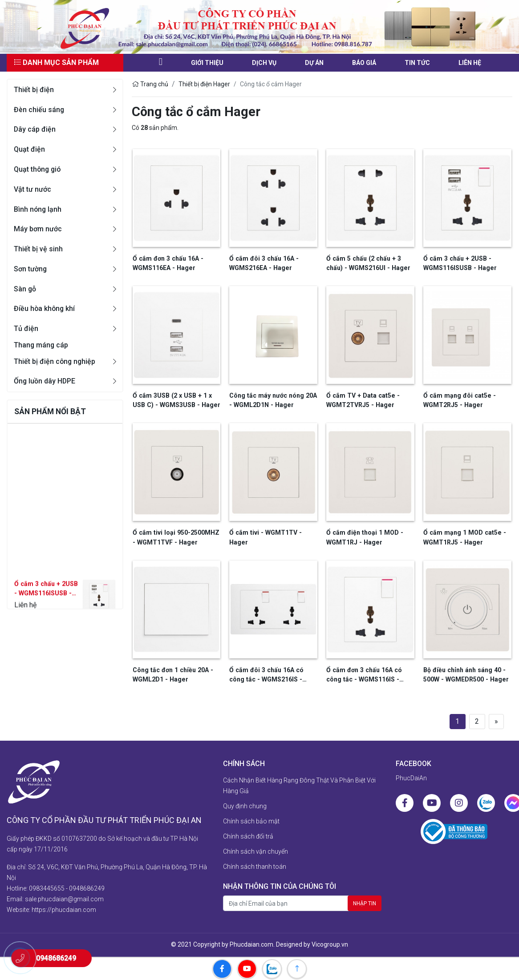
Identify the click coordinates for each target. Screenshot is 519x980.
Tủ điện (26, 329)
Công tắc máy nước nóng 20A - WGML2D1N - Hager (272, 400)
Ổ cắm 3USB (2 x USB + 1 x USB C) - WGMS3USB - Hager (175, 400)
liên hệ (470, 63)
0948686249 (87, 887)
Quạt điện (29, 149)
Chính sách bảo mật (251, 821)
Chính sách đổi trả (248, 836)
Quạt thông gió (38, 169)
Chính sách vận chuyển (255, 851)
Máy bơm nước (38, 229)
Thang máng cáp (41, 345)
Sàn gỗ (25, 289)
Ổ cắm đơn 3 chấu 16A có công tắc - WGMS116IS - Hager (363, 675)
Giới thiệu (207, 63)
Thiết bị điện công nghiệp (55, 361)
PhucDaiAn (411, 778)
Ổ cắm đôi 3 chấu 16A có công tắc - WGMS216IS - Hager (265, 675)
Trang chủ (150, 84)
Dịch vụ (264, 63)
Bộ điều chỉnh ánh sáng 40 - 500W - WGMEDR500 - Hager (465, 674)
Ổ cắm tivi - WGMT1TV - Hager (264, 537)
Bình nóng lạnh (38, 209)
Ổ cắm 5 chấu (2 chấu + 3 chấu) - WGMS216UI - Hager (367, 263)
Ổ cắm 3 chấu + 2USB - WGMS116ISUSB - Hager (45, 608)
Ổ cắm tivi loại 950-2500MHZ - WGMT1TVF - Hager (175, 537)
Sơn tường (30, 269)
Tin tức (417, 63)
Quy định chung (245, 806)
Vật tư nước (32, 189)
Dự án (314, 63)
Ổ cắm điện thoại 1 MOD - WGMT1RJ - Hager (363, 537)
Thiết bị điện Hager (204, 84)
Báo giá (364, 63)
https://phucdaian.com (64, 909)
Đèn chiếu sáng (39, 110)
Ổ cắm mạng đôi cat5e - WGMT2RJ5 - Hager (458, 400)
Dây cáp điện (35, 129)
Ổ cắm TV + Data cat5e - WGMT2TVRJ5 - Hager (361, 400)
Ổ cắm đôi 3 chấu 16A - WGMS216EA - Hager (263, 263)
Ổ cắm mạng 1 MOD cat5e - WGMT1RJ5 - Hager (463, 537)
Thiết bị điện (34, 90)
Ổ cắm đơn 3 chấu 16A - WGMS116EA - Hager (167, 263)
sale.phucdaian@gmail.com (64, 898)
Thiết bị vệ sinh (38, 249)
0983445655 (47, 887)
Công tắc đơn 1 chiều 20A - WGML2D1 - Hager (172, 674)
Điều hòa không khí (45, 309)
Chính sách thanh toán (255, 866)
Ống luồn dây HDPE (45, 381)
